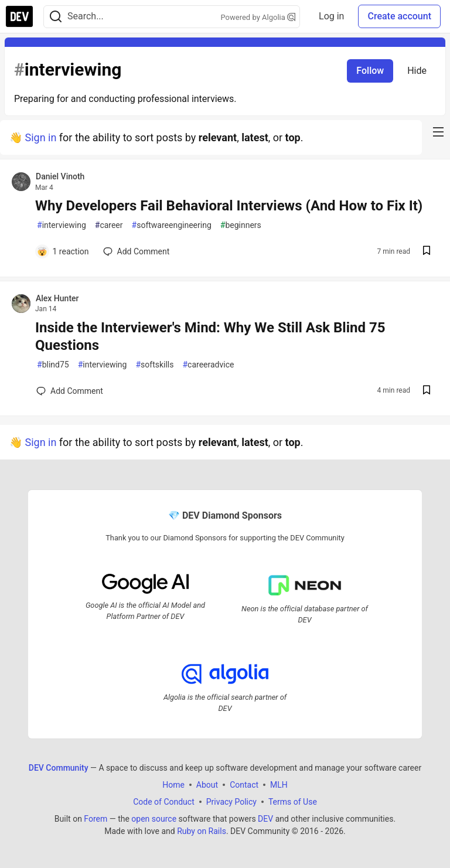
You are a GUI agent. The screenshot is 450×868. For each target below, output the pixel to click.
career (109, 225)
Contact (244, 785)
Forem (96, 819)
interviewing (62, 225)
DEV (265, 819)
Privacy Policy (231, 802)
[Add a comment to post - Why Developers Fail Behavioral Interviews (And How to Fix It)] (63, 251)
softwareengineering (172, 225)
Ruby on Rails (202, 831)
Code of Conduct (164, 802)
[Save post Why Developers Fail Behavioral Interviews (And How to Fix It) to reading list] (427, 252)
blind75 (53, 365)
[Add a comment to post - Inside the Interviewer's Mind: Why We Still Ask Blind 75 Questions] (70, 391)
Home (173, 785)
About (207, 785)
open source (154, 819)
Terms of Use (293, 802)
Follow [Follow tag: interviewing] (370, 71)
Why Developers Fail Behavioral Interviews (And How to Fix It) (229, 206)
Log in (331, 16)
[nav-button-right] (438, 132)
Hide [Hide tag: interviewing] (417, 71)
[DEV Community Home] (19, 16)
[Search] (56, 17)
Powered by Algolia (258, 17)
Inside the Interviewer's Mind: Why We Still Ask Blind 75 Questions (210, 336)
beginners (241, 225)
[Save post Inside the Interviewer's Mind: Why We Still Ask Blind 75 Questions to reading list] (427, 391)
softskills (154, 365)
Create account (399, 16)
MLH (279, 785)
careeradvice (208, 365)
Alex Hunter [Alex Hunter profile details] (57, 298)
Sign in (40, 137)
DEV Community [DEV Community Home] (59, 768)
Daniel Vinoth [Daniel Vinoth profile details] (60, 176)
